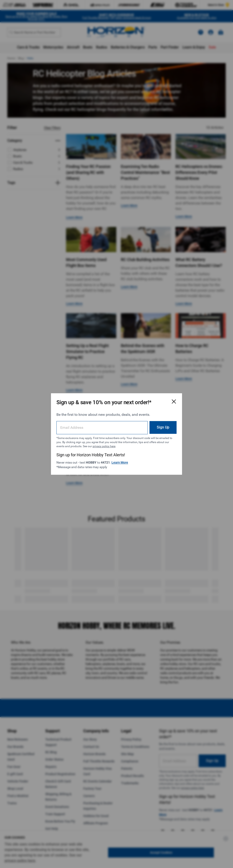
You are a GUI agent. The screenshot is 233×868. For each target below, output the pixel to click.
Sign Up (163, 427)
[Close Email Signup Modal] (174, 401)
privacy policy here (104, 446)
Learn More (120, 462)
